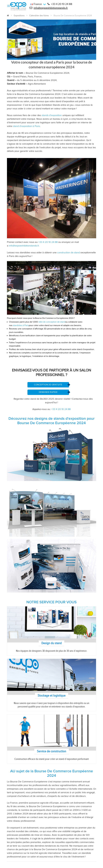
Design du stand (51, 643)
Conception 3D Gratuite (48, 385)
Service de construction (52, 751)
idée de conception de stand (52, 322)
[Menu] (9, 6)
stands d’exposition (52, 115)
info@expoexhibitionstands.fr (49, 8)
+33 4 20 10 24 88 (60, 4)
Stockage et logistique (52, 696)
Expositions (19, 16)
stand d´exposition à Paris (26, 126)
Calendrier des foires (39, 16)
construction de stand (69, 253)
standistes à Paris (21, 325)
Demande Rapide (48, 392)
